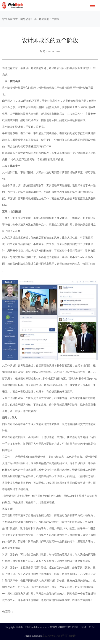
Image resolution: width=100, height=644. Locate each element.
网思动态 (26, 19)
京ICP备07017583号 (53, 636)
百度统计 (70, 636)
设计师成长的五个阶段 (47, 19)
